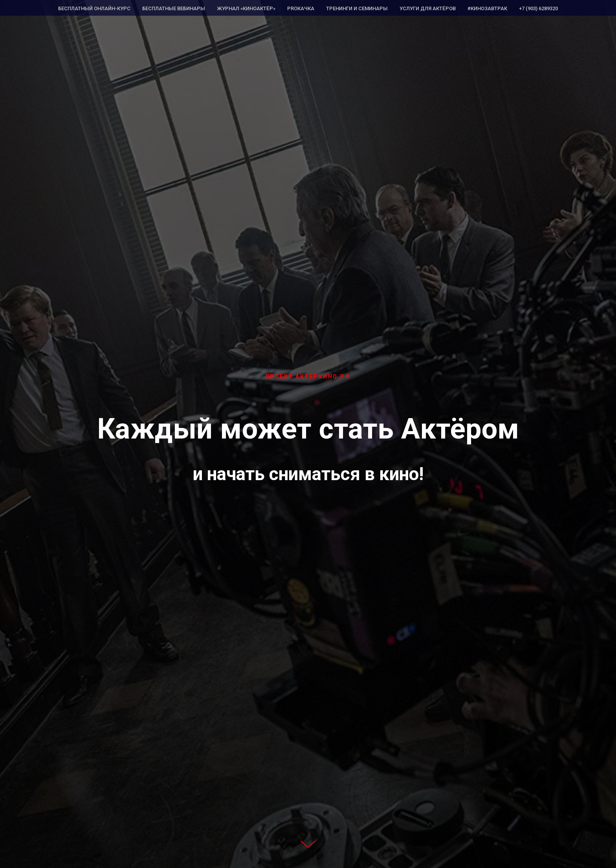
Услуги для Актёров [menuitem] (428, 8)
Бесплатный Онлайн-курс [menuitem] (94, 8)
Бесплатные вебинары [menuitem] (174, 8)
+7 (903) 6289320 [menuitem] (538, 8)
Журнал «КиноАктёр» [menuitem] (246, 8)
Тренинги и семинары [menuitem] (357, 8)
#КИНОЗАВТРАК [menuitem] (487, 8)
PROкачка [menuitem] (301, 8)
